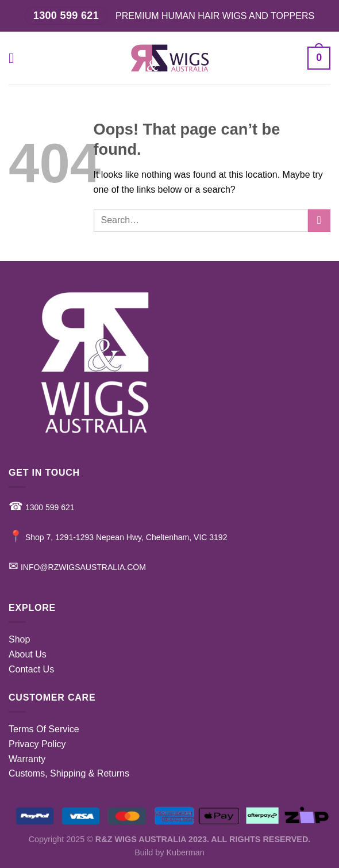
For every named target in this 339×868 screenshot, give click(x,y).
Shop (19, 639)
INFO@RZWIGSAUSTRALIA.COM (77, 567)
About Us (28, 654)
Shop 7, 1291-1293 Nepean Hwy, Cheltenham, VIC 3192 (118, 537)
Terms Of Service (44, 729)
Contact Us (31, 669)
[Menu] (16, 58)
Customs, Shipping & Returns (69, 773)
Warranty (27, 759)
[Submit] (319, 221)
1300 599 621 (42, 507)
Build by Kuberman (169, 852)
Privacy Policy (37, 744)
